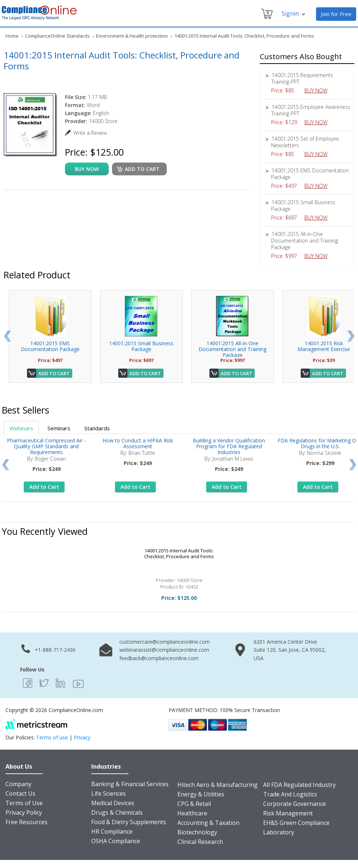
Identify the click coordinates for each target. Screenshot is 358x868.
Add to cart (142, 169)
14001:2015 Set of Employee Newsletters (305, 142)
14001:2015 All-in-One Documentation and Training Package (305, 241)
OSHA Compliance (116, 841)
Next (351, 336)
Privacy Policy (24, 812)
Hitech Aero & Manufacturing (218, 785)
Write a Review (90, 133)
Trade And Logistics (290, 794)
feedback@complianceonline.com (159, 658)
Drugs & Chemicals (117, 812)
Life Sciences (109, 793)
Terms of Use (24, 803)
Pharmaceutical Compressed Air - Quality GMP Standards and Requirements (46, 446)
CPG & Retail (194, 804)
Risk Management (288, 813)
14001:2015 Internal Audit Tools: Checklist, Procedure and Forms (179, 553)
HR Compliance (112, 831)
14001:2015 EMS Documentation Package (310, 174)
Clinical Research (200, 842)
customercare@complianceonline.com (165, 642)
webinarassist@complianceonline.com (164, 650)
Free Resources (26, 822)
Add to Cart (54, 373)
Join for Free (336, 14)
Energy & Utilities (201, 794)
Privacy (82, 737)
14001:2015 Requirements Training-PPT (302, 78)
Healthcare (192, 813)
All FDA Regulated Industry (299, 785)
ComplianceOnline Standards (57, 36)
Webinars (21, 428)
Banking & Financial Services (130, 784)
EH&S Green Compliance (296, 823)
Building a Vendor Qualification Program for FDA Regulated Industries (229, 446)
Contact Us (20, 793)
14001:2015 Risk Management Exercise (324, 346)
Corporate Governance (295, 804)
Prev (7, 336)
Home (12, 36)
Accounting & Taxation (208, 823)
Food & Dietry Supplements (129, 822)
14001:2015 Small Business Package (303, 205)
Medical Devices (113, 803)
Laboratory (279, 832)
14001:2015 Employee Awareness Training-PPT (311, 110)
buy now (87, 169)
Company (18, 784)
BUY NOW (319, 90)
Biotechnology (197, 832)
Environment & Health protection (132, 36)
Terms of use (52, 737)
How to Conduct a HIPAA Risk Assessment (138, 443)
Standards (97, 428)
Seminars (59, 428)
